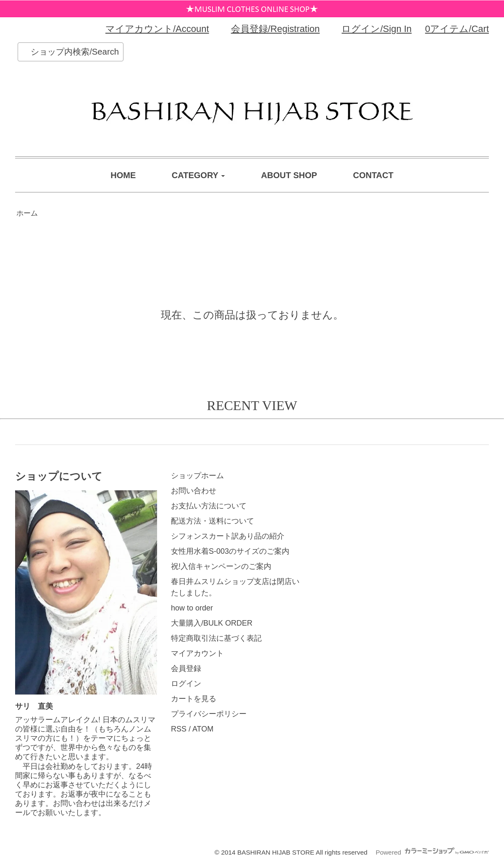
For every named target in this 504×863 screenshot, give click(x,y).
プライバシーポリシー (209, 714)
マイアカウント (197, 653)
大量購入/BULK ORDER (212, 623)
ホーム (27, 213)
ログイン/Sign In (377, 29)
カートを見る (194, 699)
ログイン (186, 684)
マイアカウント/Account (157, 29)
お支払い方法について (209, 506)
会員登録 (186, 668)
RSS (179, 729)
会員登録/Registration (276, 29)
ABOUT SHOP (289, 175)
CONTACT (373, 175)
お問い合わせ (194, 491)
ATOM (203, 729)
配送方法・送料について (213, 521)
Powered (432, 852)
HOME (123, 175)
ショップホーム (197, 476)
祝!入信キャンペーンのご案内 (221, 566)
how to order (192, 608)
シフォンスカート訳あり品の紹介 (228, 536)
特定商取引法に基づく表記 (216, 638)
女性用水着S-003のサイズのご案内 (230, 551)
